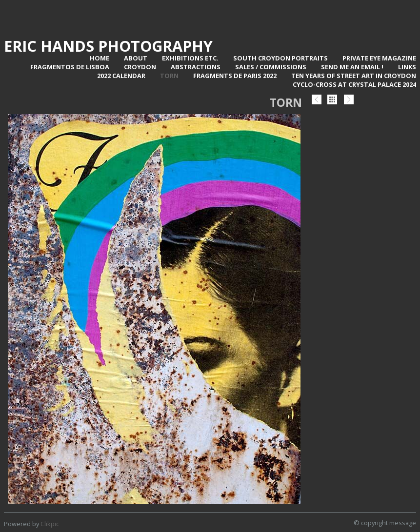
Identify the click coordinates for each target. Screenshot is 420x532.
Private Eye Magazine (379, 58)
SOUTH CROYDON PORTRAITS (280, 58)
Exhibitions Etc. (190, 58)
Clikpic (50, 524)
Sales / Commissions (271, 67)
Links (407, 67)
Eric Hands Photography (108, 46)
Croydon (140, 67)
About (136, 58)
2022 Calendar (121, 76)
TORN (169, 76)
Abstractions (196, 67)
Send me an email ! (352, 67)
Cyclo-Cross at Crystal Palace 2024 (354, 84)
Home (100, 58)
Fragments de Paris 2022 (235, 76)
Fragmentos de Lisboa (70, 67)
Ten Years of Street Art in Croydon (354, 76)
